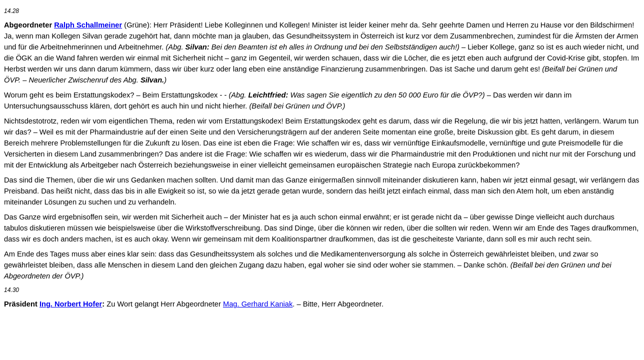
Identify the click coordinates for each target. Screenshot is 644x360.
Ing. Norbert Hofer (71, 304)
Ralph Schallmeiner (88, 25)
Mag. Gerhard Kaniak (258, 304)
